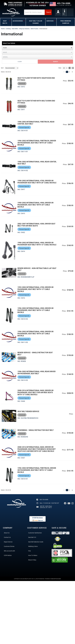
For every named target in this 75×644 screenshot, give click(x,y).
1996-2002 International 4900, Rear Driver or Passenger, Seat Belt (37, 373)
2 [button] (69, 72)
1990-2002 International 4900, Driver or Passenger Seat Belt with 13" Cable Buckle (36, 245)
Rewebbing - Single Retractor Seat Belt (36, 431)
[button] (34, 12)
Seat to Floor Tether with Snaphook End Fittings (37, 79)
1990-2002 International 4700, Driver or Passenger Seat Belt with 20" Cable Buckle (36, 183)
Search (55, 62)
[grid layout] (70, 68)
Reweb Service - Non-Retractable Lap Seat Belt (37, 270)
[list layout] (73, 68)
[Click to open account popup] (58, 12)
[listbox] (37, 48)
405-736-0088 (44, 501)
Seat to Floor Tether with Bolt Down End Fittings (37, 102)
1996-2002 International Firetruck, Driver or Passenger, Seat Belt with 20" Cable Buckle (37, 143)
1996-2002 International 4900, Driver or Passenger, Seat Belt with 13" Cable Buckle (36, 311)
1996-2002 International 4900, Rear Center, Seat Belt (34, 163)
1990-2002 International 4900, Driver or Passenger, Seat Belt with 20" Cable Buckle (36, 205)
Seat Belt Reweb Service (29, 412)
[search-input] (30, 12)
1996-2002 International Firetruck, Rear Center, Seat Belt (36, 123)
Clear (20, 62)
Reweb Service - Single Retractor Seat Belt (35, 354)
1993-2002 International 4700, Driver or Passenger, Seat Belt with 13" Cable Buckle (36, 290)
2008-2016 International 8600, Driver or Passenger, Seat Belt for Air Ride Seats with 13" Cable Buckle (36, 393)
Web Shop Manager (56, 580)
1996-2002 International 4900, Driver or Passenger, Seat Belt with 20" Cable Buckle (36, 334)
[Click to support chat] (65, 12)
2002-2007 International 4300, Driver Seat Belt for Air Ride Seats (37, 225)
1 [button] (67, 72)
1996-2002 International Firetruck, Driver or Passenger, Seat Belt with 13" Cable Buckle (37, 471)
